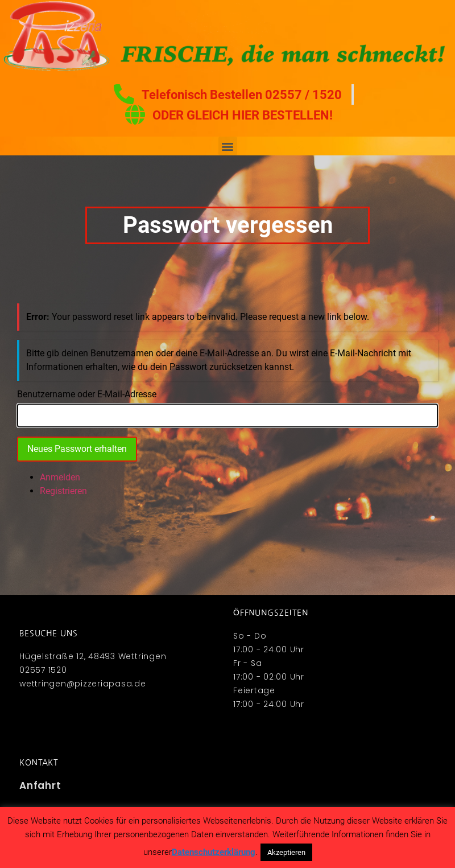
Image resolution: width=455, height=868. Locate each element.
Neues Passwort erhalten (77, 449)
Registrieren (63, 491)
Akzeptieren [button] (286, 852)
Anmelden (60, 477)
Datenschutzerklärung (214, 852)
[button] (228, 146)
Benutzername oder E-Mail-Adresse (87, 394)
